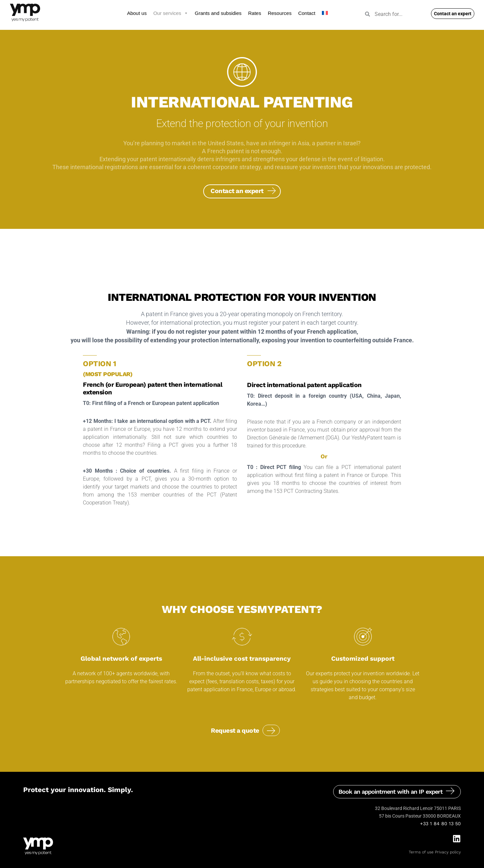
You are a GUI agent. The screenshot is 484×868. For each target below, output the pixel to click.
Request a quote (235, 731)
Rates (255, 13)
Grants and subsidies (218, 13)
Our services (171, 13)
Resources (280, 13)
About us (137, 13)
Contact (307, 13)
